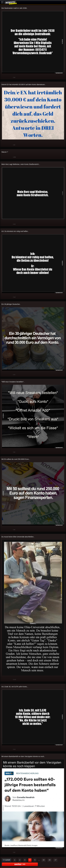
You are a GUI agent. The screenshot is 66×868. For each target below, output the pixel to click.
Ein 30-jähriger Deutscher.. (11, 304)
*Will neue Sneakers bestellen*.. (13, 382)
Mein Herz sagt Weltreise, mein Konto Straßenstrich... (21, 164)
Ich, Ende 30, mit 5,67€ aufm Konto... (15, 687)
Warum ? (5, 152)
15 (44, 860)
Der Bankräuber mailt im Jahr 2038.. (14, 8)
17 (55, 860)
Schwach (10, 78)
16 (50, 860)
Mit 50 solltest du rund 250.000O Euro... (16, 459)
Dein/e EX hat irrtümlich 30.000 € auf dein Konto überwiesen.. (24, 84)
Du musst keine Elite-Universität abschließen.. (18, 537)
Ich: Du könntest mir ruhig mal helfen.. (15, 231)
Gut (4, 78)
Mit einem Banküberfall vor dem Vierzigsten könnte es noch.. (23, 756)
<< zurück (7, 860)
